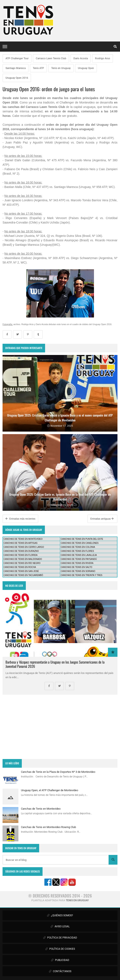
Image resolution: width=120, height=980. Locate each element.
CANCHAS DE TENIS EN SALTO (77, 567)
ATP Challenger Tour (17, 58)
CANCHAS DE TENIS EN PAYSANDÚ (79, 559)
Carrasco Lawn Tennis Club (51, 58)
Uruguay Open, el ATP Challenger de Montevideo (50, 790)
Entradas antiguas (102, 519)
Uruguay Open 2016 (17, 78)
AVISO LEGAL (60, 926)
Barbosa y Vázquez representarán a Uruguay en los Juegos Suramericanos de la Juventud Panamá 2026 (55, 664)
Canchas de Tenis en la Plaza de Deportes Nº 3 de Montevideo (58, 772)
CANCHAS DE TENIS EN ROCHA (20, 567)
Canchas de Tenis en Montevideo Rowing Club (48, 827)
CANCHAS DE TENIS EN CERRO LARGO (24, 547)
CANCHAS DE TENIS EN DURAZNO (21, 551)
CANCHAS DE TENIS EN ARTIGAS (21, 543)
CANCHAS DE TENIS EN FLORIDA (21, 555)
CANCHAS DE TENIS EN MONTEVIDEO (23, 539)
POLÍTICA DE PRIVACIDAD (60, 938)
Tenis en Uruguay (61, 68)
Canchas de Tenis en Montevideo (41, 809)
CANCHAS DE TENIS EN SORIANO (78, 571)
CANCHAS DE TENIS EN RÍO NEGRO (22, 563)
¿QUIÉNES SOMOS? (60, 915)
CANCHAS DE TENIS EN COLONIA (78, 547)
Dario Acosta (81, 58)
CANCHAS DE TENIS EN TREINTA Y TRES (82, 575)
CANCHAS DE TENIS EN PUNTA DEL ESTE (82, 539)
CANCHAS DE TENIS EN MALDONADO (23, 559)
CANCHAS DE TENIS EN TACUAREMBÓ (23, 575)
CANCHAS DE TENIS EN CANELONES (80, 543)
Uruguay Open (86, 68)
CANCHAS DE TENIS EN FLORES (77, 551)
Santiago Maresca (16, 68)
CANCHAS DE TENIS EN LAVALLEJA (79, 555)
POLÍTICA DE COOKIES (60, 949)
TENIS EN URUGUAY (77, 900)
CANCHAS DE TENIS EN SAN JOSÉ (21, 571)
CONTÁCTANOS (60, 971)
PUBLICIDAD (60, 960)
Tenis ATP (38, 68)
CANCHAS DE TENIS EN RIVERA (77, 563)
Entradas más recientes (20, 519)
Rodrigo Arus (103, 58)
